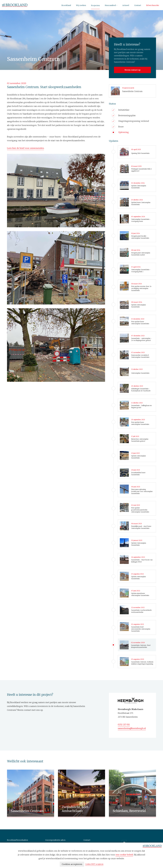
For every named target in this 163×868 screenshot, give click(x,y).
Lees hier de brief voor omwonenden (25, 148)
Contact (138, 5)
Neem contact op (133, 70)
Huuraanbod (110, 5)
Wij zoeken (81, 5)
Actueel (126, 5)
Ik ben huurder (153, 5)
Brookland (66, 5)
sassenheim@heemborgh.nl (132, 728)
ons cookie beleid (124, 855)
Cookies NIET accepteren (94, 864)
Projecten (95, 5)
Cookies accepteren (72, 864)
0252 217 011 (124, 724)
